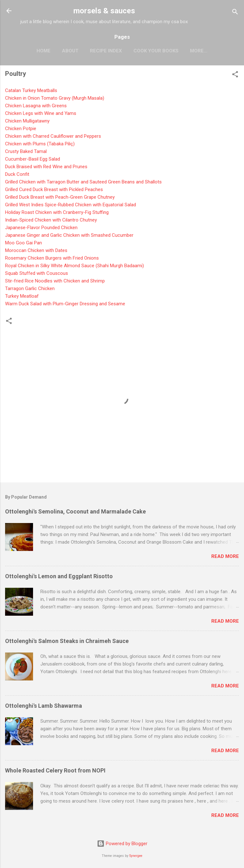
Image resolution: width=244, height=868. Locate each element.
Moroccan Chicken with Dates (37, 250)
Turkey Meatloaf (23, 296)
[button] (235, 75)
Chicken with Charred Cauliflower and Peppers (54, 136)
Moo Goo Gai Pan (24, 243)
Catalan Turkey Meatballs (31, 90)
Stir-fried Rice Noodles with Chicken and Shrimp (55, 281)
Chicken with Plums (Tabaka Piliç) (40, 144)
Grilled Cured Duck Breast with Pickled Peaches (54, 189)
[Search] (235, 13)
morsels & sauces (104, 11)
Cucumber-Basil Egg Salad (33, 159)
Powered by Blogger (122, 844)
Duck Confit (17, 174)
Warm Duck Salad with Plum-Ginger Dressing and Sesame (65, 304)
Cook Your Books (156, 51)
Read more (225, 556)
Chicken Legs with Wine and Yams (41, 113)
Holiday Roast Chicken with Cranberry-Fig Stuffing (57, 212)
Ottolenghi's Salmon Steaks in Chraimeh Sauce (67, 641)
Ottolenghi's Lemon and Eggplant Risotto (59, 576)
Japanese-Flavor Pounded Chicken (41, 228)
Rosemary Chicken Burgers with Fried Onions (52, 258)
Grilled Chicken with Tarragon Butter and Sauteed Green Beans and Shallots (83, 182)
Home (44, 51)
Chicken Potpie (21, 129)
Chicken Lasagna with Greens (36, 106)
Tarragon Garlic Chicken (30, 288)
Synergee (136, 856)
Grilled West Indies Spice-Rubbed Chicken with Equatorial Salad (71, 205)
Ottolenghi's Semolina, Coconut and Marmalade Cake (75, 511)
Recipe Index (106, 51)
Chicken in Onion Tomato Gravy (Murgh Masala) (55, 98)
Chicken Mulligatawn (27, 121)
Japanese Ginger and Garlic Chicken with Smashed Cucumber (69, 235)
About (70, 51)
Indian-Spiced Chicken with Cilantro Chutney (51, 220)
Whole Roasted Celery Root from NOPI (55, 770)
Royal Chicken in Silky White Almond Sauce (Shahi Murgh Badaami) (75, 266)
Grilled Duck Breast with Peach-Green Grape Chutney (60, 197)
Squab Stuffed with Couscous (37, 273)
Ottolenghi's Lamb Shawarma (44, 706)
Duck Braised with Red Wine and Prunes (46, 167)
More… (199, 51)
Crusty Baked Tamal (26, 151)
